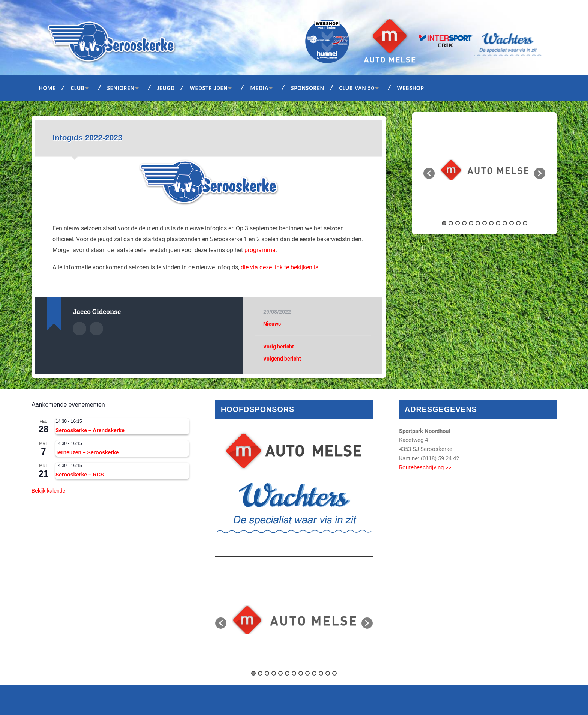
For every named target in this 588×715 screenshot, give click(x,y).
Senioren (121, 88)
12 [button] (518, 223)
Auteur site (96, 329)
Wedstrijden (209, 88)
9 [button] (498, 223)
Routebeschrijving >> (425, 467)
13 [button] (525, 223)
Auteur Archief (79, 329)
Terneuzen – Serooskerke (87, 452)
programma (260, 250)
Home (47, 88)
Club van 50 (357, 88)
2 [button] (451, 223)
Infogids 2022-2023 (87, 137)
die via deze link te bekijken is (280, 267)
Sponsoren (308, 88)
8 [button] (491, 223)
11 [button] (511, 223)
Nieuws (272, 324)
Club (78, 88)
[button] (429, 173)
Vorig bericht (279, 347)
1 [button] (444, 223)
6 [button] (478, 223)
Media (259, 88)
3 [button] (457, 223)
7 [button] (484, 223)
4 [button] (464, 223)
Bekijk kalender (49, 491)
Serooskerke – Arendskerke (90, 430)
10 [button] (505, 223)
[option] (484, 169)
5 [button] (471, 223)
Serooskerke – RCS (80, 475)
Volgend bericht (282, 359)
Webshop (411, 88)
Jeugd (166, 88)
